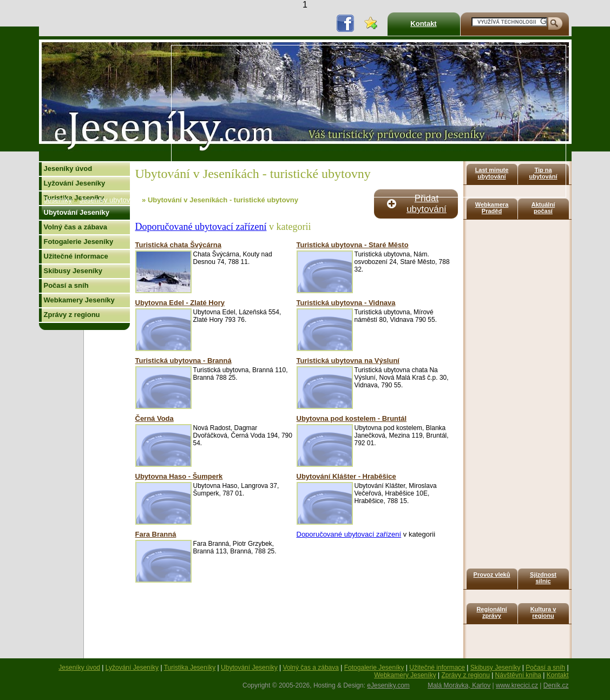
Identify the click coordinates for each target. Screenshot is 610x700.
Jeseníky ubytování (110, 200)
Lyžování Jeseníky (75, 183)
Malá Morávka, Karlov (459, 685)
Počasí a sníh (66, 285)
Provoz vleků (492, 574)
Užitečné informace (76, 256)
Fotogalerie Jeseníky (79, 242)
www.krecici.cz (517, 685)
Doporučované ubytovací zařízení (201, 227)
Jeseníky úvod (68, 169)
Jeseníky (58, 200)
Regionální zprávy (491, 612)
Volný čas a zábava (76, 227)
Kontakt (423, 24)
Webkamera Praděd (492, 208)
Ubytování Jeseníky (77, 212)
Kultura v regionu (543, 612)
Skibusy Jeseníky (73, 271)
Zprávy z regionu (72, 315)
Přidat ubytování (427, 204)
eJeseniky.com (388, 685)
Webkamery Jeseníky (79, 300)
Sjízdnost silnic (543, 578)
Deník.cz (556, 685)
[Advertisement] (360, 121)
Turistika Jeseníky (190, 668)
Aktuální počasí (543, 208)
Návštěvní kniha (518, 675)
